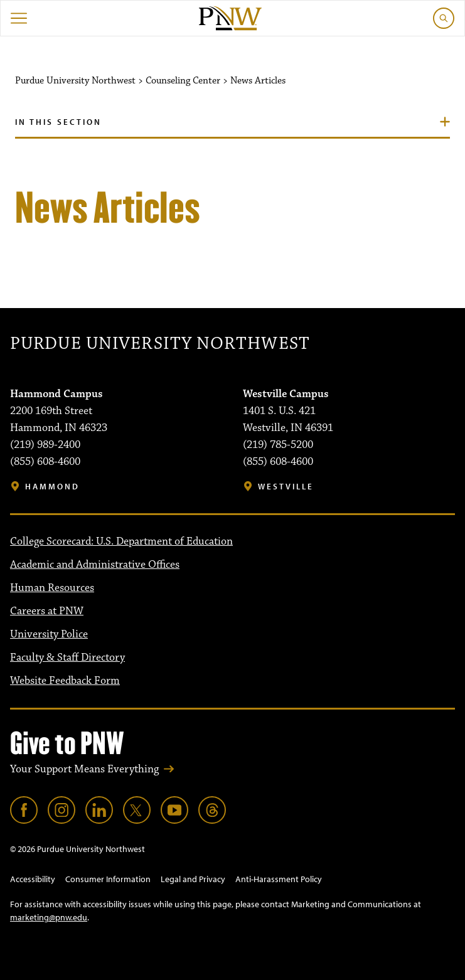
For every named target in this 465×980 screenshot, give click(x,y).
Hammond (52, 487)
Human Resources (52, 588)
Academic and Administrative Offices (95, 565)
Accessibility (33, 879)
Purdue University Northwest (160, 344)
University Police (49, 634)
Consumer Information (108, 879)
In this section (58, 122)
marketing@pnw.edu (49, 917)
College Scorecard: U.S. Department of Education (121, 541)
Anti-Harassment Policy (279, 879)
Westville (286, 487)
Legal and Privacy (193, 879)
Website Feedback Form (65, 681)
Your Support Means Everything (84, 769)
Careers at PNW (47, 611)
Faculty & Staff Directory (67, 658)
